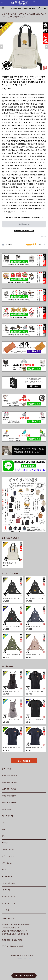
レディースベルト (7, 863)
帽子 (3, 829)
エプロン (5, 843)
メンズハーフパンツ (8, 897)
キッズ (4, 870)
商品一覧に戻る (24, 761)
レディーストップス (8, 850)
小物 (3, 836)
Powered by (24, 959)
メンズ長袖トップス (8, 876)
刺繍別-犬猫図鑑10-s (9, 776)
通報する (43, 236)
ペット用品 (5, 910)
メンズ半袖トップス (8, 883)
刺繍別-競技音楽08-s (10, 789)
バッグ (4, 823)
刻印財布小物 (7, 809)
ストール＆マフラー (8, 816)
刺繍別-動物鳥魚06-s (10, 802)
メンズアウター (7, 890)
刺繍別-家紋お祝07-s (10, 796)
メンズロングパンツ (8, 903)
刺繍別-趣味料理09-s (10, 782)
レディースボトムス (8, 856)
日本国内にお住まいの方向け (24, 231)
